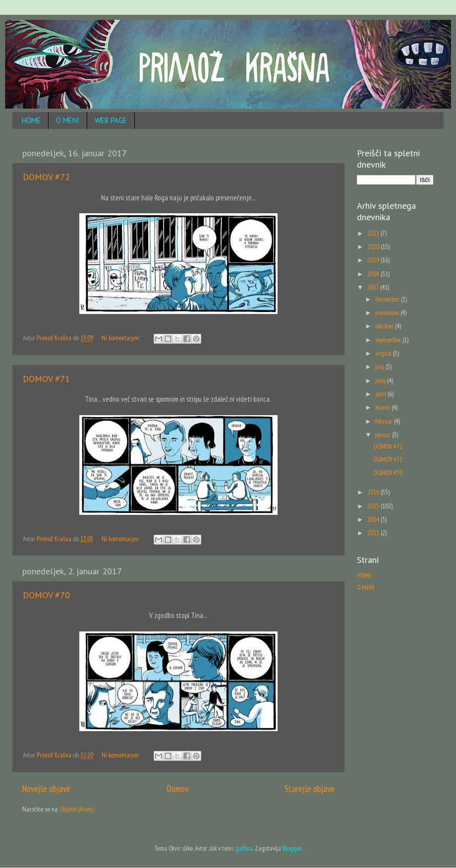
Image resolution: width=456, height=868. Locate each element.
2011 (374, 533)
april (381, 394)
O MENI (68, 120)
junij (381, 380)
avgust (384, 353)
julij (380, 367)
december (388, 299)
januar (384, 434)
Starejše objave (310, 789)
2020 (374, 247)
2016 (374, 492)
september (389, 340)
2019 (374, 260)
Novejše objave (46, 789)
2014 (374, 519)
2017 (374, 287)
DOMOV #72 (46, 177)
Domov (178, 789)
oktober (385, 326)
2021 (374, 233)
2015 (374, 506)
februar (385, 421)
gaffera (244, 848)
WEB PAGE (111, 120)
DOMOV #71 (46, 379)
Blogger (292, 848)
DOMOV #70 (46, 595)
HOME (31, 120)
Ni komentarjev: (121, 338)
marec (383, 407)
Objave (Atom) (77, 809)
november (388, 312)
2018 (374, 274)
